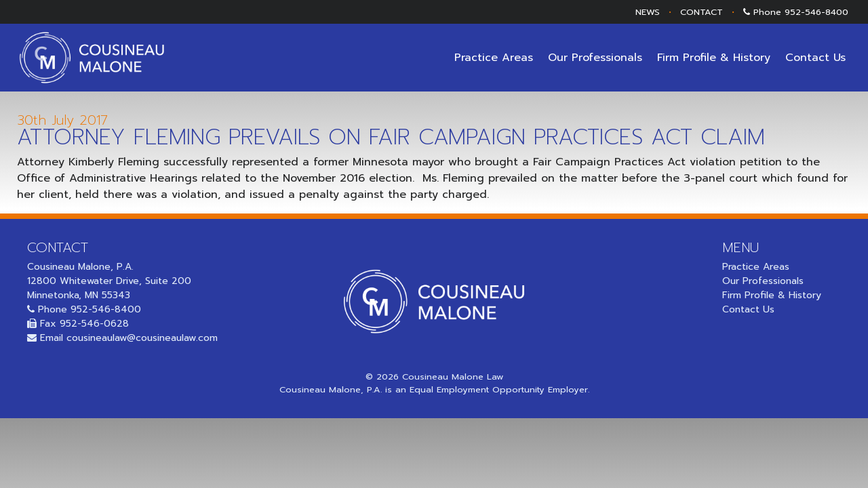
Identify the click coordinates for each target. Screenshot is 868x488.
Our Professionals (595, 58)
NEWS (648, 12)
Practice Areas (494, 58)
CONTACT (702, 12)
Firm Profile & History (714, 58)
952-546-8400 (816, 12)
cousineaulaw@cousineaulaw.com (142, 338)
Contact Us (815, 58)
